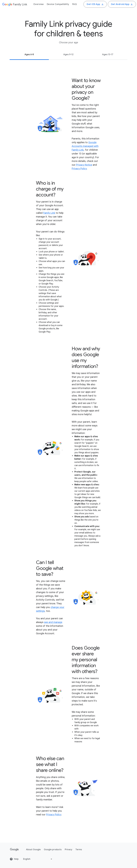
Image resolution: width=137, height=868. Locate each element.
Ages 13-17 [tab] (108, 55)
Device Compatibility (58, 4)
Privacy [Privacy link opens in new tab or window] (68, 850)
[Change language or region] (38, 859)
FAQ (74, 4)
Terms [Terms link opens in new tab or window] (79, 850)
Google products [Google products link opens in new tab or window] (53, 850)
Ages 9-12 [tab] (68, 55)
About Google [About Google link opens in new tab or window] (33, 850)
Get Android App (122, 4)
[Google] (15, 4)
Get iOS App (95, 4)
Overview (38, 4)
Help (14, 859)
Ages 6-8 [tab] (29, 55)
